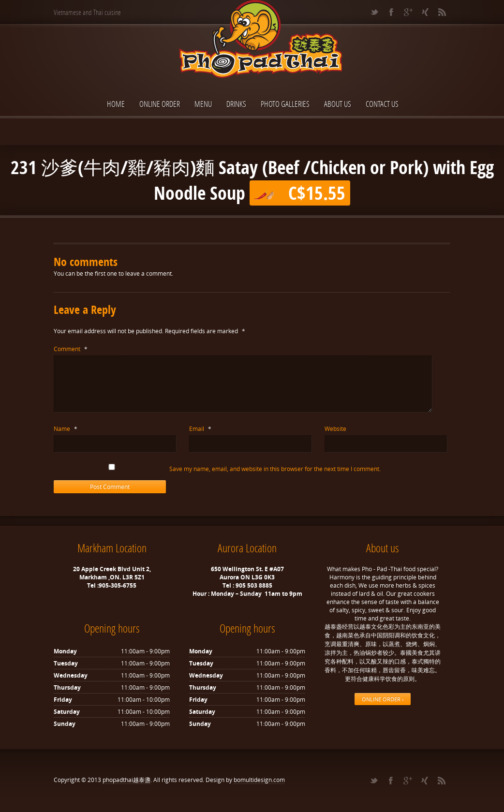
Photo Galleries (285, 104)
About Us (338, 104)
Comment (71, 349)
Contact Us (382, 104)
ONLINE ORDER (160, 104)
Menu (203, 104)
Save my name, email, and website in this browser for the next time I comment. (278, 469)
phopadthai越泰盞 (126, 780)
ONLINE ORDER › (383, 699)
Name (66, 429)
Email (200, 429)
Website (335, 429)
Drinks (236, 104)
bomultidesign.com (259, 780)
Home (116, 104)
